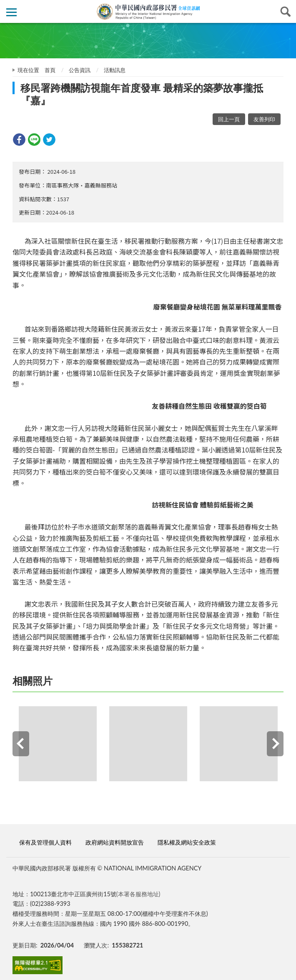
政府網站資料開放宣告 (115, 842)
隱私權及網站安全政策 (187, 842)
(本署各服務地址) (138, 894)
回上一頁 (229, 119)
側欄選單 (11, 12)
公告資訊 (80, 70)
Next (275, 744)
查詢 (285, 11)
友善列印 (264, 119)
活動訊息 (115, 70)
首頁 (50, 70)
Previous (21, 744)
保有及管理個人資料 (45, 842)
